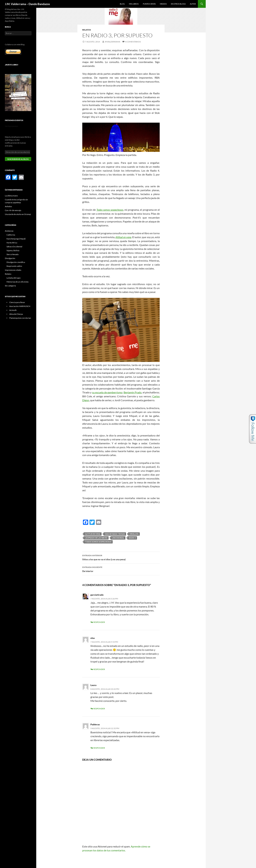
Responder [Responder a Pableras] (99, 748)
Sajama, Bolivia (13, 250)
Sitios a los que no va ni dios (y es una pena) (121, 557)
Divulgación (10, 258)
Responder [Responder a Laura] (99, 709)
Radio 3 (132, 538)
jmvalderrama (112, 42)
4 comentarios (133, 42)
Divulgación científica (16, 262)
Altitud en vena (123, 237)
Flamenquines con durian (20, 318)
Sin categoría (10, 286)
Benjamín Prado (133, 392)
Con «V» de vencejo (13, 210)
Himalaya (134, 534)
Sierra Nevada (12, 254)
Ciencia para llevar (17, 302)
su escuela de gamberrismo (107, 392)
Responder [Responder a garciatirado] (99, 622)
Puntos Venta (149, 4)
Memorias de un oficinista (17, 282)
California (11, 235)
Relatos (87, 30)
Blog (122, 4)
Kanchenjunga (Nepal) (16, 239)
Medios (163, 4)
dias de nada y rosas (115, 534)
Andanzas (9, 231)
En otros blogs (178, 4)
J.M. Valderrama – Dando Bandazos (27, 4)
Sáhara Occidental (14, 247)
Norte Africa (12, 243)
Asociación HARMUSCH (20, 306)
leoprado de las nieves (96, 538)
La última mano (11, 196)
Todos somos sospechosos (98, 542)
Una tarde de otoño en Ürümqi (18, 214)
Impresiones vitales (13, 270)
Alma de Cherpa (16, 314)
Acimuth (13, 310)
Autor (193, 4)
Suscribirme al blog (18, 159)
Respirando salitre (14, 266)
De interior (121, 569)
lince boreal (118, 538)
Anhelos (8, 206)
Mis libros (134, 4)
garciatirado (97, 595)
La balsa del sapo (14, 278)
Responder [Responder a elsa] (99, 669)
